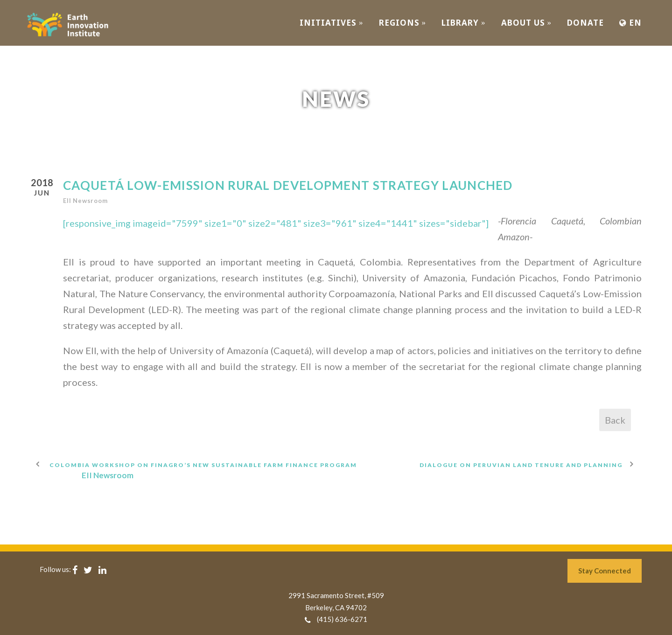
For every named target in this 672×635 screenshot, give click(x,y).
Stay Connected (605, 571)
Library (464, 23)
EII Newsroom (85, 201)
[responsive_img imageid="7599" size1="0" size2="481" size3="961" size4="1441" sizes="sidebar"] (276, 223)
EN (630, 23)
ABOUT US (527, 23)
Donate (585, 23)
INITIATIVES (332, 23)
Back (615, 420)
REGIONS (403, 23)
